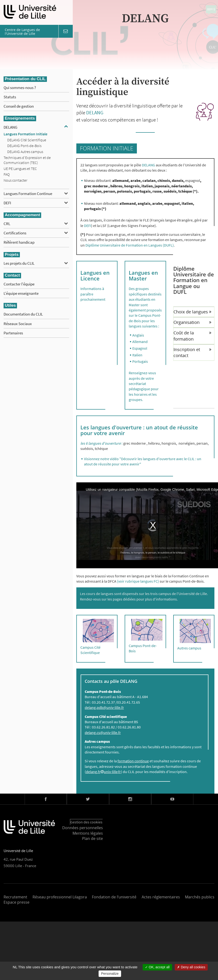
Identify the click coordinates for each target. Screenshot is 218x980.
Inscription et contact (192, 352)
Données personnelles (83, 828)
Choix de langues (192, 312)
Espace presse (17, 902)
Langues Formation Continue (28, 194)
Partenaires (13, 333)
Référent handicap (19, 242)
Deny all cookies (191, 967)
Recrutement (15, 897)
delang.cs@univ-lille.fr (103, 732)
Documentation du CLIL (23, 314)
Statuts (10, 97)
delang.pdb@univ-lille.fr (104, 707)
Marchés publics (200, 897)
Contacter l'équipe (19, 284)
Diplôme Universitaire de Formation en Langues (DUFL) (130, 245)
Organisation (192, 322)
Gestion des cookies (86, 822)
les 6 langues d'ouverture (101, 443)
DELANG (10, 127)
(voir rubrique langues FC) (138, 581)
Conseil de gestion (19, 106)
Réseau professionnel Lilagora (60, 897)
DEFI (7, 203)
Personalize (110, 974)
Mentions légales (88, 833)
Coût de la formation (192, 336)
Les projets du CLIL (19, 263)
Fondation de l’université (114, 897)
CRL (7, 224)
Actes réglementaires (161, 897)
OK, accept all (157, 967)
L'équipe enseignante (21, 293)
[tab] (194, 312)
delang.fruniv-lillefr (103, 772)
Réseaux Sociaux (18, 324)
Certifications (15, 233)
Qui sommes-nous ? (20, 88)
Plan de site (92, 838)
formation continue (133, 761)
